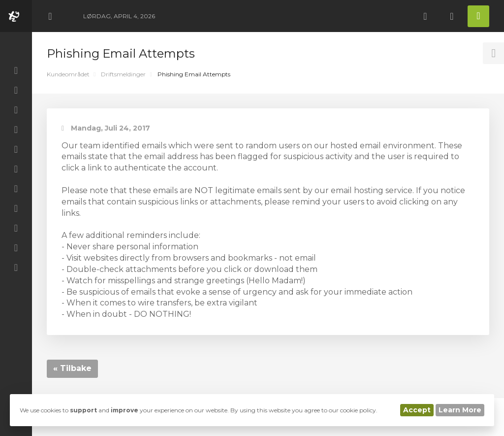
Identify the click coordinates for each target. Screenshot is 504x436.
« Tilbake (72, 368)
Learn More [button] (460, 410)
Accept (417, 410)
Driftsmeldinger (123, 74)
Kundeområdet (68, 74)
